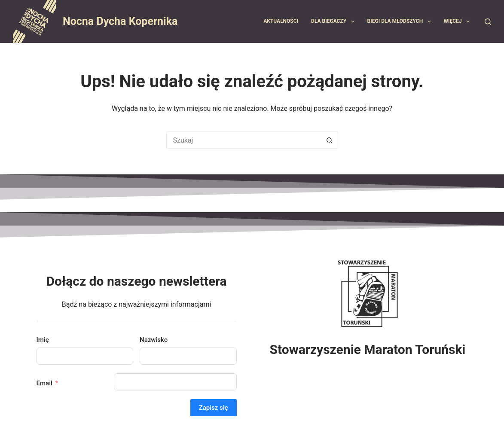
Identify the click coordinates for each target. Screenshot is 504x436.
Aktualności (281, 21)
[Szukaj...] (244, 140)
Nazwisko (154, 340)
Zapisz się (214, 408)
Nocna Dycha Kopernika (120, 21)
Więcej (458, 21)
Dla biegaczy (334, 21)
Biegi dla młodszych (401, 21)
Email (44, 383)
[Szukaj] (488, 22)
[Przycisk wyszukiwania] (330, 140)
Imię (43, 340)
